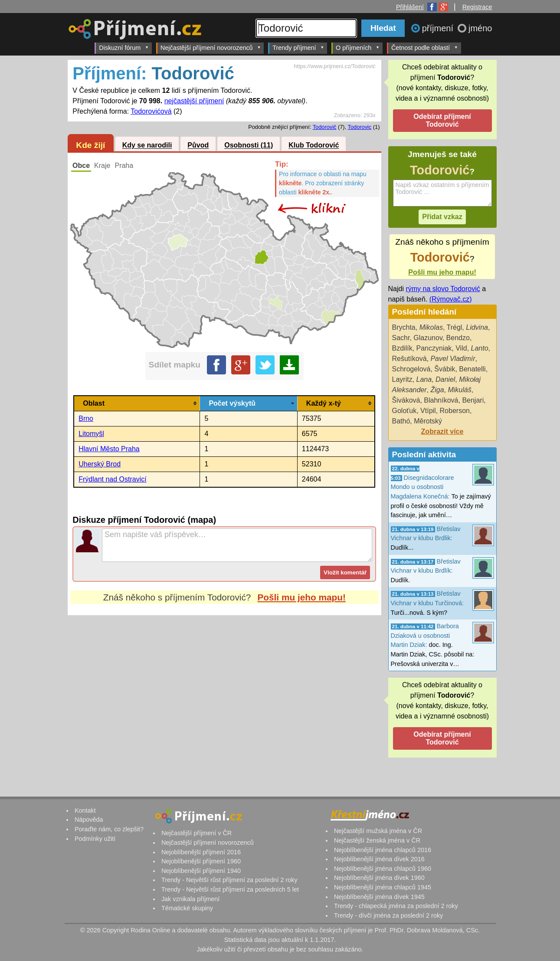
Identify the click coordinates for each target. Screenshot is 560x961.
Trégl (454, 327)
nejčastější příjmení (194, 101)
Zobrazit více (442, 431)
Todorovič (325, 127)
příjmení (439, 28)
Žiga (437, 390)
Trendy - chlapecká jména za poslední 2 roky (396, 906)
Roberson (455, 411)
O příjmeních (358, 48)
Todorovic (360, 127)
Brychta (404, 327)
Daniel (445, 379)
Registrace (477, 7)
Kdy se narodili (147, 146)
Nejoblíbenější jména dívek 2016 (379, 859)
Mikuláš (459, 390)
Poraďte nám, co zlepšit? (109, 829)
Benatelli (472, 369)
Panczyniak (434, 348)
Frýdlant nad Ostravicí (113, 479)
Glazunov (428, 338)
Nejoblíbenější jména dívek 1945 (379, 897)
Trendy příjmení (298, 48)
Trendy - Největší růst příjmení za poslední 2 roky (229, 880)
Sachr (401, 338)
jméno (480, 28)
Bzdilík (402, 348)
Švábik (445, 369)
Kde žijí (90, 145)
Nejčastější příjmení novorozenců (211, 48)
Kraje (102, 166)
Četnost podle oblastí (425, 48)
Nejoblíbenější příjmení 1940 (201, 871)
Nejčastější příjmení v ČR (196, 833)
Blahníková (441, 400)
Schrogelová (411, 369)
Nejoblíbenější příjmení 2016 (201, 852)
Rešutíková (409, 359)
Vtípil (428, 411)
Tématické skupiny (187, 908)
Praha (124, 166)
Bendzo (458, 338)
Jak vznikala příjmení (190, 899)
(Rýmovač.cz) (451, 299)
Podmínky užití (95, 839)
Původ (198, 146)
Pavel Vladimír (453, 359)
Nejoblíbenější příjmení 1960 (201, 861)
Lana (424, 379)
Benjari (473, 400)
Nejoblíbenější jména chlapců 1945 (383, 887)
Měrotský (428, 421)
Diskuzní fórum (124, 48)
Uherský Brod (100, 464)
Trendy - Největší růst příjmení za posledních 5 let (230, 889)
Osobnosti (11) (249, 146)
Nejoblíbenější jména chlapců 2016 (383, 850)
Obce (81, 166)
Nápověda (89, 820)
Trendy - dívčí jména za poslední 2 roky (388, 915)
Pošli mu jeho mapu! (301, 597)
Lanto (480, 348)
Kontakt (85, 810)
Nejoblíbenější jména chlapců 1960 (383, 869)
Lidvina (477, 327)
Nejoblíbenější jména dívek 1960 (379, 878)
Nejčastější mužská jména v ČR (378, 831)
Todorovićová (151, 111)
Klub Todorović (314, 146)
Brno (86, 418)
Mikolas (431, 327)
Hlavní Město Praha (109, 449)
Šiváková (406, 400)
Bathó (401, 421)
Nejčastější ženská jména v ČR (377, 840)
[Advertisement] (224, 697)
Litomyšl (91, 434)
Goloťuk (404, 411)
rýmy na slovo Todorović (443, 289)
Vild (461, 348)
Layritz (402, 379)
